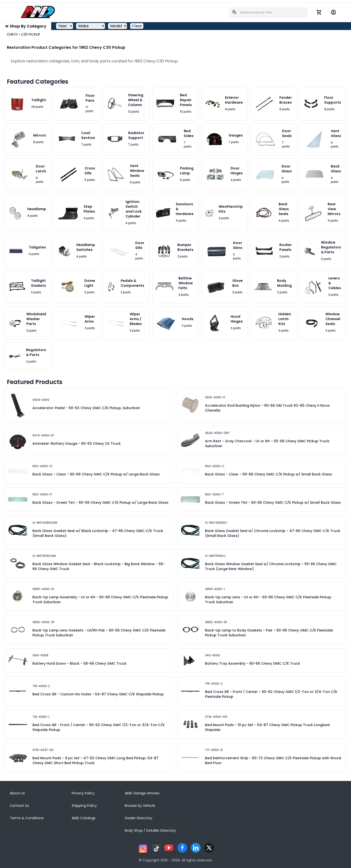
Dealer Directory (139, 818)
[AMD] (38, 12)
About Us (17, 793)
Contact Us (19, 806)
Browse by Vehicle (140, 806)
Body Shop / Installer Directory (150, 830)
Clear (137, 26)
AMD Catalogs (84, 818)
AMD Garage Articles (142, 793)
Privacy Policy (83, 793)
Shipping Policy (84, 806)
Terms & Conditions (27, 818)
